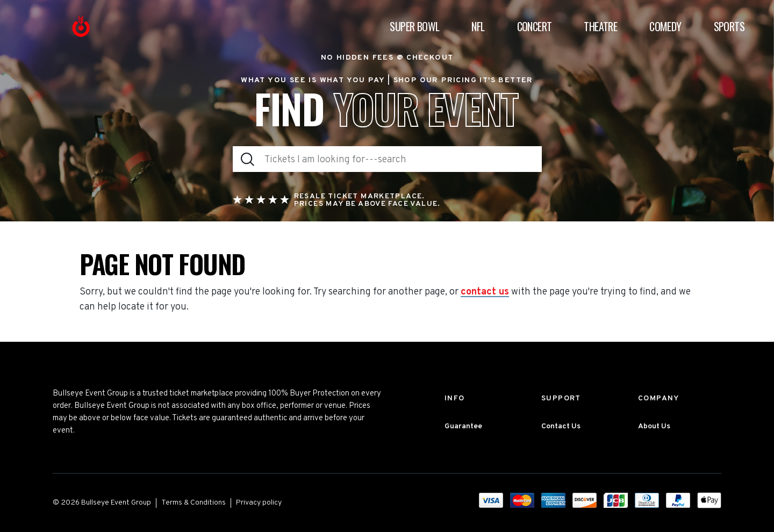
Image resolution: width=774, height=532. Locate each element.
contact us (485, 292)
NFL (478, 26)
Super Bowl (414, 26)
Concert (535, 26)
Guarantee (463, 426)
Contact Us (561, 426)
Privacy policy (259, 503)
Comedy (665, 26)
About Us (654, 426)
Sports (729, 26)
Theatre (600, 26)
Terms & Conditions (193, 503)
